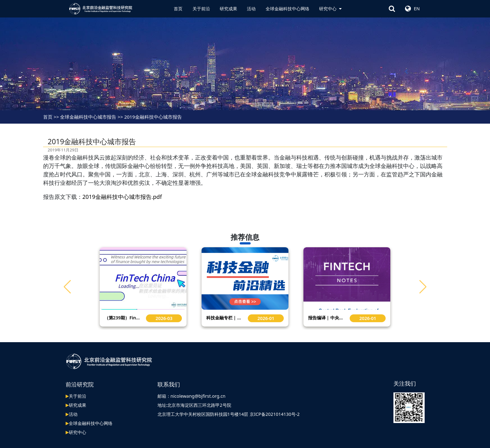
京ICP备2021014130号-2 (275, 414)
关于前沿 (201, 9)
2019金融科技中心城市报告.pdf (122, 197)
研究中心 (330, 9)
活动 (251, 9)
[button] (423, 287)
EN (417, 9)
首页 (178, 9)
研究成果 (228, 9)
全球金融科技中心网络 (287, 9)
